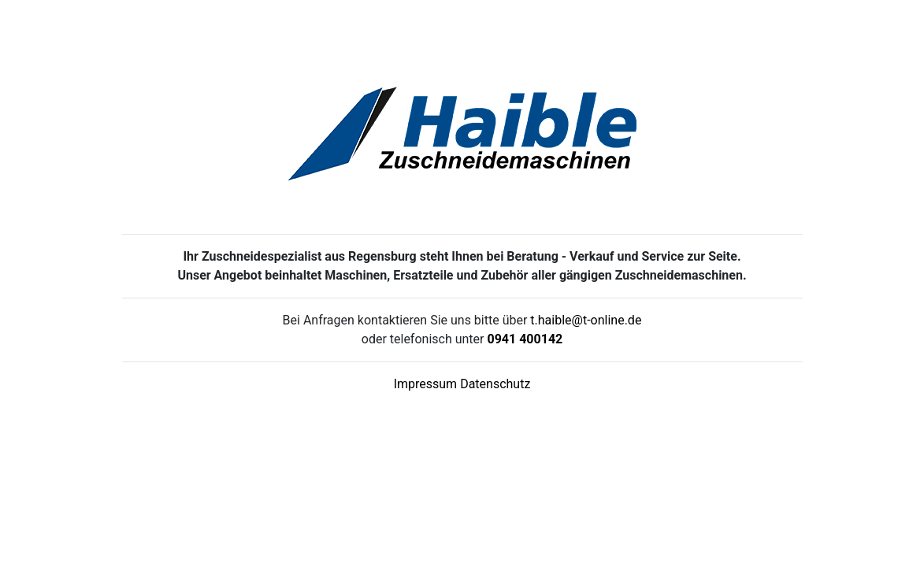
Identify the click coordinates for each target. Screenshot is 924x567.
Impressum (426, 384)
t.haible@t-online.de (586, 320)
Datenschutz (495, 384)
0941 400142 (525, 339)
